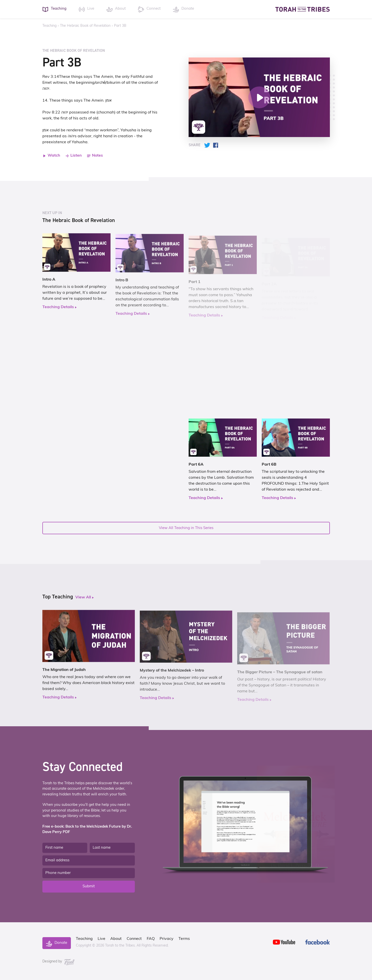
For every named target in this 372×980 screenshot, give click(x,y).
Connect (134, 939)
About (116, 939)
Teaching (49, 26)
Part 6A (196, 467)
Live (101, 939)
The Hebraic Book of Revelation (85, 26)
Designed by (58, 962)
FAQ (151, 939)
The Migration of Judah (64, 674)
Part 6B (269, 467)
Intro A (49, 284)
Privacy (167, 939)
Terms (184, 939)
